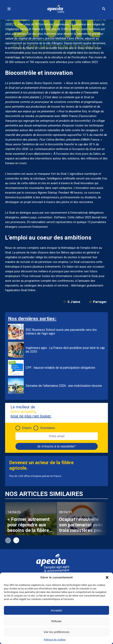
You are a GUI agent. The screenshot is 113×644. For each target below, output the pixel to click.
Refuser (57, 621)
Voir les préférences (57, 632)
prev (8, 540)
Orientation (48, 428)
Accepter (57, 610)
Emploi (27, 428)
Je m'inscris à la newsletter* (57, 446)
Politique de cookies (55, 640)
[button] (107, 577)
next (16, 540)
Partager (98, 302)
